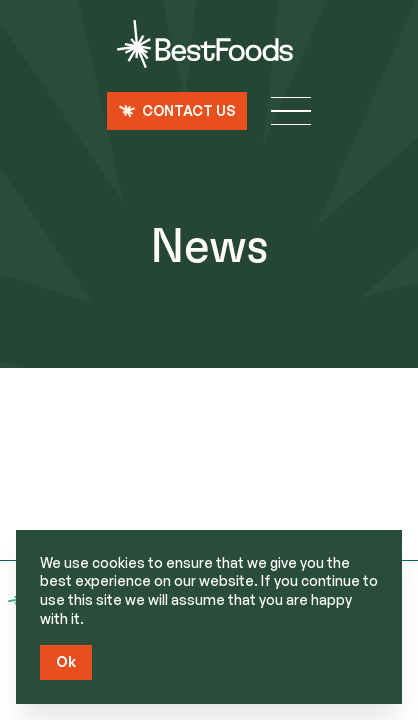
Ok (66, 661)
